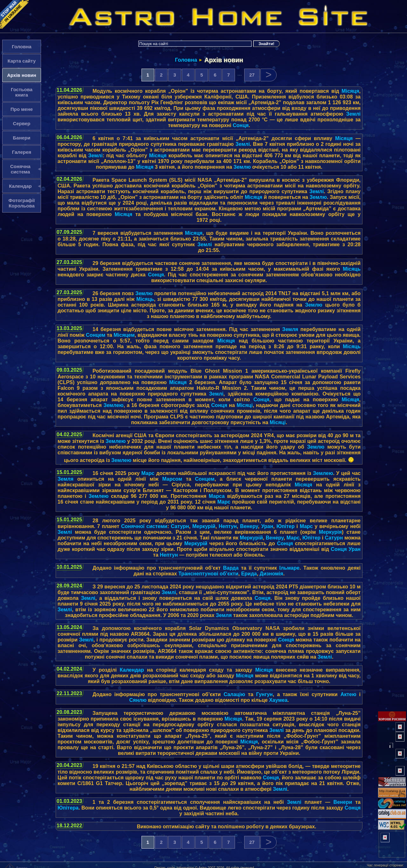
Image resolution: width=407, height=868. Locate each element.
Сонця (241, 125)
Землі (353, 114)
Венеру (249, 526)
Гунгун (265, 694)
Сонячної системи (144, 526)
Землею (113, 405)
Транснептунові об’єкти (208, 574)
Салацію (234, 694)
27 (252, 75)
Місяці (245, 405)
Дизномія (272, 574)
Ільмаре (289, 568)
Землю (242, 167)
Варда (231, 568)
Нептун (228, 526)
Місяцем (124, 335)
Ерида (249, 574)
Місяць (352, 269)
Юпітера (68, 808)
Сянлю (138, 700)
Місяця (350, 91)
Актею (348, 694)
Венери (343, 802)
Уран (267, 526)
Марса (217, 496)
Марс (148, 473)
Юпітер (285, 526)
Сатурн (180, 526)
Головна (186, 60)
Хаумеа (278, 700)
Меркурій (204, 526)
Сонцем (96, 335)
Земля (290, 329)
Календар (132, 670)
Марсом (172, 479)
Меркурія (330, 532)
